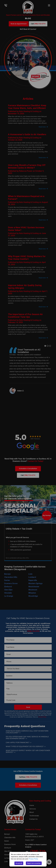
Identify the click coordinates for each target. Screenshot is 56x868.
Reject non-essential (34, 863)
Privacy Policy (33, 859)
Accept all (19, 863)
